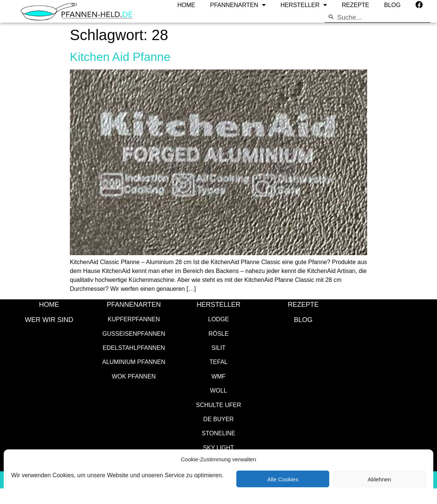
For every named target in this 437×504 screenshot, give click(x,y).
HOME (49, 304)
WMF (218, 376)
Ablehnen (379, 479)
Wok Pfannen (134, 376)
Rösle (218, 333)
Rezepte (303, 304)
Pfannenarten (134, 304)
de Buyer (218, 419)
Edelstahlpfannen (134, 347)
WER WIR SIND (49, 319)
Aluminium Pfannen (134, 362)
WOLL (218, 390)
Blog (303, 319)
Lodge (218, 319)
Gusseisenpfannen (134, 333)
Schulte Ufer (218, 405)
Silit (218, 347)
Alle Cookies (283, 479)
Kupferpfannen (134, 319)
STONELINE (218, 433)
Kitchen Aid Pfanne (120, 56)
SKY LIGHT (218, 447)
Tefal (219, 362)
